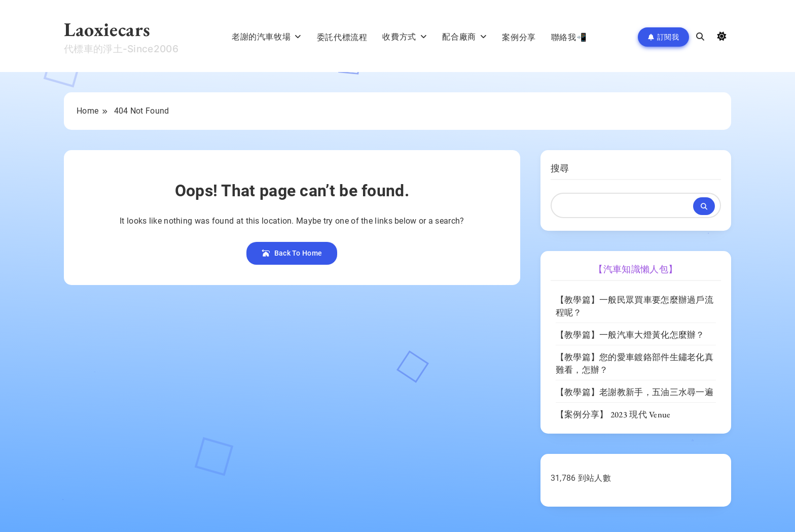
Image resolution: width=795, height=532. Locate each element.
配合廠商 (459, 37)
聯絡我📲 (569, 37)
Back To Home (292, 253)
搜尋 (560, 168)
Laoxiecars (107, 29)
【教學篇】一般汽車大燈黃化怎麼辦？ (630, 335)
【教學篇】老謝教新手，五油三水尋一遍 (635, 392)
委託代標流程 (342, 37)
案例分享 (519, 37)
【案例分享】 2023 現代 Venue (613, 414)
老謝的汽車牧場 (261, 37)
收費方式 (399, 37)
